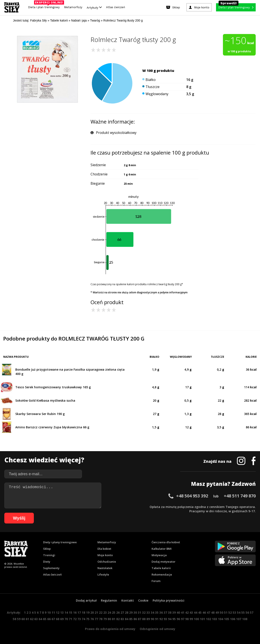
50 (221, 612)
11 (53, 612)
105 (227, 619)
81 (114, 619)
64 (40, 619)
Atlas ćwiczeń (116, 7)
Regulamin (109, 600)
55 (243, 612)
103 (215, 619)
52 (230, 612)
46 (204, 612)
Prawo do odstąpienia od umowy (110, 629)
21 (96, 612)
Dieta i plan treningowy (45, 6)
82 (118, 619)
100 (196, 619)
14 (66, 612)
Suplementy (51, 568)
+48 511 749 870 (240, 496)
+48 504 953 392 (192, 496)
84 (127, 619)
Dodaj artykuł (86, 600)
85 (131, 619)
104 (221, 619)
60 (23, 619)
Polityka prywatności (168, 600)
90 (152, 619)
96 (178, 619)
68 (58, 619)
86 (135, 619)
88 (144, 619)
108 (245, 619)
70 (66, 619)
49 (217, 612)
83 (122, 619)
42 (187, 612)
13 (62, 612)
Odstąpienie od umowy (157, 629)
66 (49, 619)
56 (247, 612)
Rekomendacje (162, 574)
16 (75, 612)
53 (234, 612)
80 (109, 619)
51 (226, 612)
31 (139, 612)
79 (105, 619)
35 (157, 612)
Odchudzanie (107, 562)
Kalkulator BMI (162, 549)
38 (170, 612)
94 (170, 619)
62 (32, 619)
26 (118, 612)
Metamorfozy (73, 7)
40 (178, 612)
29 (131, 612)
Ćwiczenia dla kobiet (166, 542)
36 (161, 612)
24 (109, 612)
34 (152, 612)
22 (101, 612)
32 (144, 612)
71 (70, 619)
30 (135, 612)
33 (148, 612)
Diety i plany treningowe (60, 542)
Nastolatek (105, 568)
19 (88, 612)
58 (14, 619)
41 (183, 612)
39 (174, 612)
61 (27, 619)
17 (79, 612)
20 (92, 612)
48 (213, 612)
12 (58, 612)
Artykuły (94, 7)
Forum (156, 581)
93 (165, 619)
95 (174, 619)
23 (105, 612)
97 (183, 619)
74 (83, 619)
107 (239, 619)
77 (96, 619)
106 (233, 619)
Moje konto (105, 555)
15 (70, 612)
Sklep (47, 549)
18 (83, 612)
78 (101, 619)
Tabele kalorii (161, 568)
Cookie (143, 600)
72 (75, 619)
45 (200, 612)
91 (157, 619)
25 (114, 612)
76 (92, 619)
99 (191, 619)
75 (88, 619)
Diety (47, 562)
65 (45, 619)
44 (196, 612)
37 (165, 612)
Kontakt (128, 600)
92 (161, 619)
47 (208, 612)
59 (19, 619)
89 (148, 619)
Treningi (49, 555)
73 (79, 619)
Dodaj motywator (164, 562)
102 (208, 619)
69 (62, 619)
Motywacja (159, 555)
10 (49, 612)
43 (191, 612)
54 (239, 612)
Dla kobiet (104, 549)
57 (252, 612)
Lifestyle (103, 574)
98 (187, 619)
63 (36, 619)
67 (53, 619)
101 (202, 619)
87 (139, 619)
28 (127, 612)
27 (122, 612)
